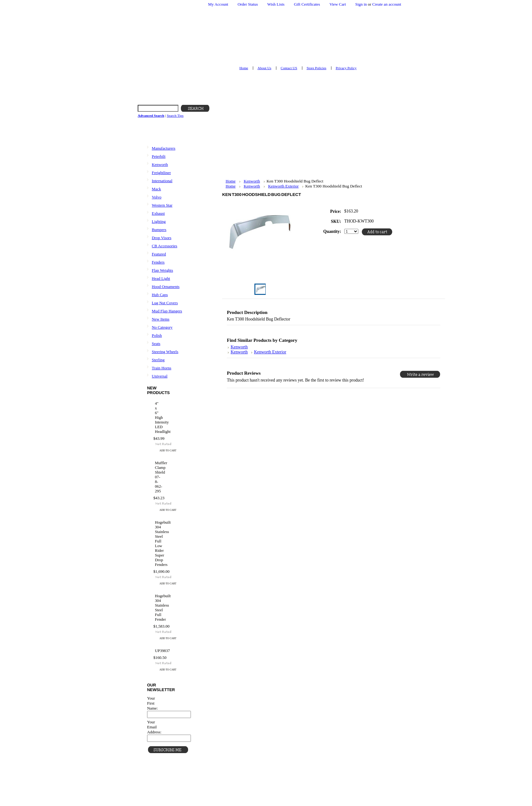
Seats (156, 344)
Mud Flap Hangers (167, 311)
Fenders (158, 262)
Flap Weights (162, 270)
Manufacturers (164, 148)
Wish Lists (276, 4)
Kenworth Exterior (284, 186)
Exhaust (158, 213)
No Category (162, 327)
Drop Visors (161, 238)
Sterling (158, 360)
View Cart (338, 4)
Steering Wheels (165, 352)
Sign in (361, 4)
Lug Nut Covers (165, 303)
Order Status (248, 4)
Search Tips (175, 116)
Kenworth (160, 164)
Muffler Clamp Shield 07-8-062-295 (156, 477)
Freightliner (161, 173)
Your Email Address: (154, 727)
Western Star (162, 205)
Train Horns (161, 368)
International (162, 181)
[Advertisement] (271, 135)
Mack (156, 189)
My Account (218, 4)
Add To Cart (168, 451)
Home (231, 181)
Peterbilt (159, 156)
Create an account (386, 4)
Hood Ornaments (166, 287)
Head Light (161, 278)
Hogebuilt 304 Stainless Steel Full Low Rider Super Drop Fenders (156, 544)
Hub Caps (160, 295)
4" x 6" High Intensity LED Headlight (156, 418)
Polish (157, 335)
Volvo (157, 197)
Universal (160, 376)
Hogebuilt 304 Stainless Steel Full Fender (156, 608)
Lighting (159, 221)
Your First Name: (152, 703)
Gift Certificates (307, 4)
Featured (159, 254)
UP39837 (156, 651)
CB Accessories (164, 246)
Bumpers (159, 230)
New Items (161, 319)
